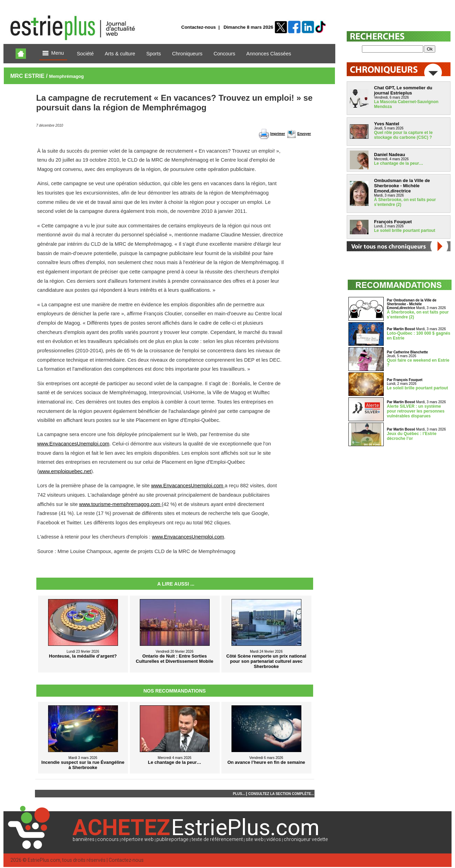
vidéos (274, 839)
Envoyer (304, 134)
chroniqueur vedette (306, 839)
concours (108, 839)
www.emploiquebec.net (65, 471)
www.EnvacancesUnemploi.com (74, 444)
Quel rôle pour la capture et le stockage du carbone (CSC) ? (403, 135)
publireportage (172, 839)
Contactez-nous (199, 27)
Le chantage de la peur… (399, 163)
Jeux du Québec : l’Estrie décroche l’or (412, 436)
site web (255, 839)
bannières (84, 839)
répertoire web (138, 839)
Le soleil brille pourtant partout (405, 230)
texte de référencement (217, 839)
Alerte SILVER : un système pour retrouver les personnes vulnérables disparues (416, 411)
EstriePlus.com (44, 860)
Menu (53, 53)
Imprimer (278, 134)
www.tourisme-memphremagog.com (120, 504)
